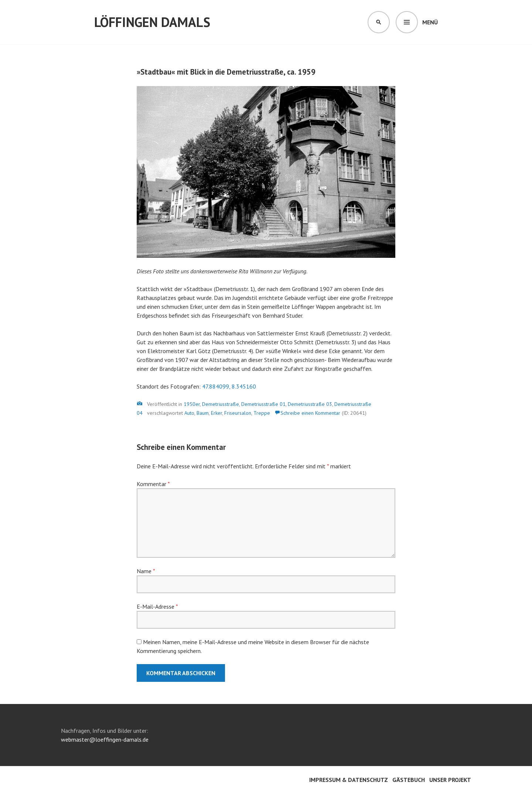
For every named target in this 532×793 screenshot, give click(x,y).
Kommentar (153, 484)
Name (146, 571)
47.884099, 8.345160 (229, 386)
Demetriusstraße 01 (263, 404)
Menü (430, 22)
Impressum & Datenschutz (349, 780)
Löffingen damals (152, 22)
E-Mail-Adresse (157, 606)
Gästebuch (409, 780)
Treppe (262, 413)
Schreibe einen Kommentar (310, 413)
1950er (192, 404)
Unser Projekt (450, 780)
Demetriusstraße (221, 404)
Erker (216, 413)
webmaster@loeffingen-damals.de (105, 739)
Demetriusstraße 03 (310, 404)
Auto (189, 413)
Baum (203, 413)
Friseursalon (238, 413)
